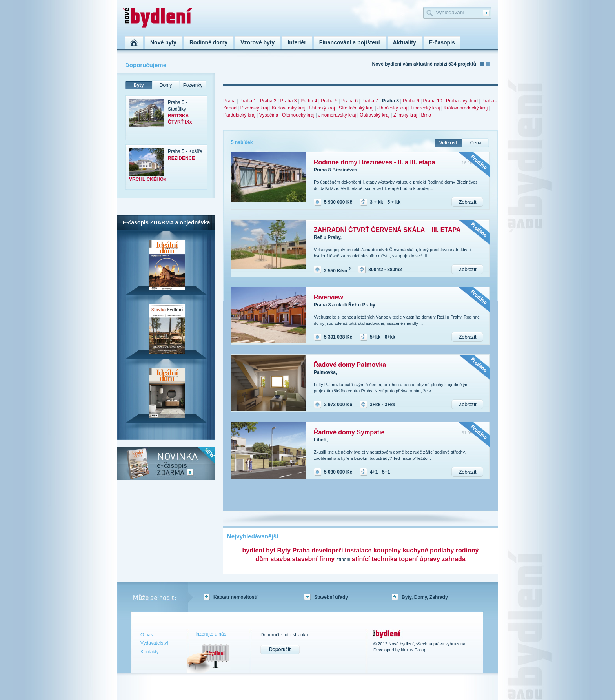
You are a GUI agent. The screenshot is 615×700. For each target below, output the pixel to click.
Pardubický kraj (239, 115)
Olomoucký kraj (298, 115)
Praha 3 (288, 101)
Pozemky (193, 85)
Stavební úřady (331, 597)
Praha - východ (462, 101)
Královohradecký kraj (466, 108)
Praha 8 (390, 101)
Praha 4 (309, 101)
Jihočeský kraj (392, 108)
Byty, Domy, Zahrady (425, 597)
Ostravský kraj (375, 115)
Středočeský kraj (356, 108)
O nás (147, 635)
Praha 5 (329, 101)
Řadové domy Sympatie (349, 432)
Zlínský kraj (405, 115)
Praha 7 (370, 101)
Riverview (328, 297)
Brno (426, 115)
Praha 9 (411, 101)
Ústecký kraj (322, 108)
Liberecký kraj (425, 108)
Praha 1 (248, 101)
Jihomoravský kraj (337, 115)
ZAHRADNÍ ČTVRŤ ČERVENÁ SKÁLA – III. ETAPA (387, 230)
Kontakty (150, 652)
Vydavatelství (154, 643)
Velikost (448, 143)
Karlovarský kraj (288, 108)
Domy (166, 85)
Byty (138, 85)
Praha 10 (433, 101)
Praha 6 (349, 101)
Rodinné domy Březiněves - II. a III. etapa (374, 162)
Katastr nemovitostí (235, 597)
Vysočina (269, 115)
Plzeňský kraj (254, 108)
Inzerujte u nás (211, 634)
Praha (229, 101)
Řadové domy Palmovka (350, 365)
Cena (476, 143)
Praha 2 (268, 101)
